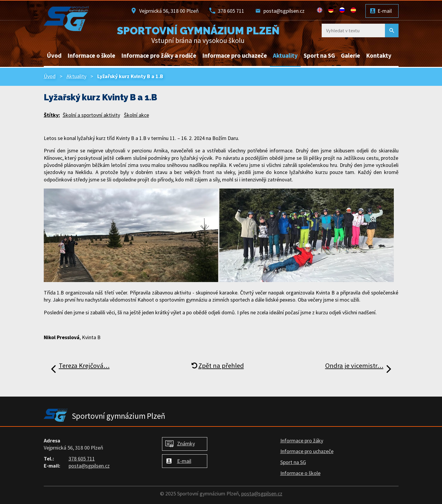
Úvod (54, 56)
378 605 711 (231, 11)
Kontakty (379, 56)
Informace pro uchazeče (235, 56)
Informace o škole (91, 56)
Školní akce (136, 115)
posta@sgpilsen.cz (284, 11)
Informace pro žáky (302, 441)
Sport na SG (319, 56)
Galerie (350, 56)
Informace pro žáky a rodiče (159, 56)
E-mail (385, 11)
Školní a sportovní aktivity (91, 115)
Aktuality (285, 56)
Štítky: (52, 115)
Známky (186, 443)
